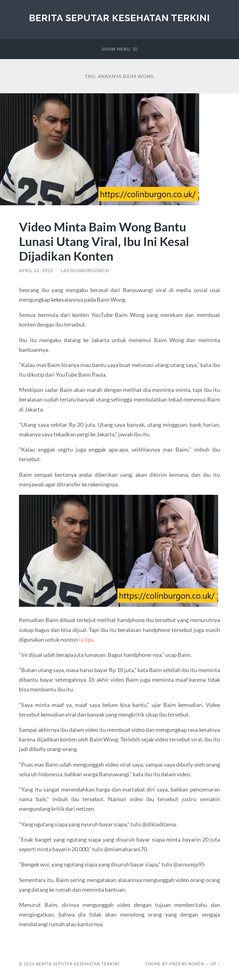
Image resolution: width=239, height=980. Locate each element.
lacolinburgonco (85, 271)
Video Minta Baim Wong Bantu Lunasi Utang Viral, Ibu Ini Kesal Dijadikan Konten (104, 241)
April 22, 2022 (36, 271)
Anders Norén (187, 964)
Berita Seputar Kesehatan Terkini (119, 18)
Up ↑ (215, 964)
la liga (86, 639)
